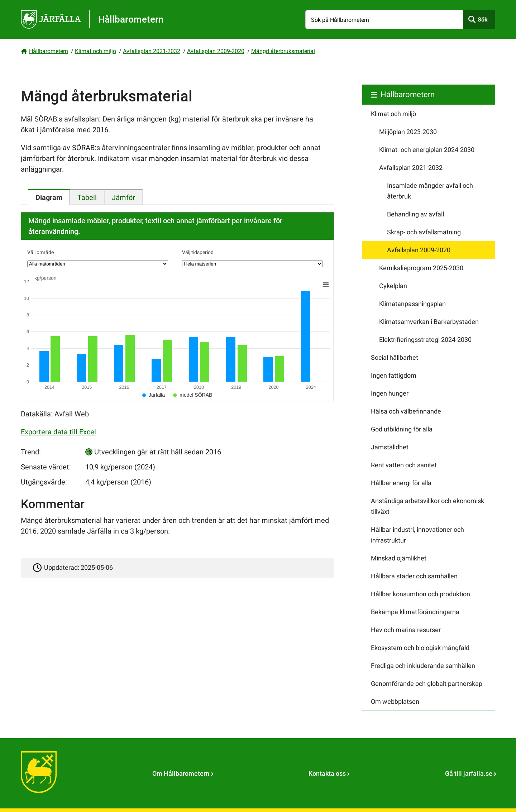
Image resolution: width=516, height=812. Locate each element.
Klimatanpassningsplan (412, 304)
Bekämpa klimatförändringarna (415, 612)
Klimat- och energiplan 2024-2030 (427, 150)
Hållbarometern (49, 51)
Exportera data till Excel (58, 432)
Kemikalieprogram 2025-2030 (421, 268)
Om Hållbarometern (181, 773)
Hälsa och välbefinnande (406, 411)
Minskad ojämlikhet (399, 558)
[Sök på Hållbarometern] (384, 20)
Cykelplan (393, 286)
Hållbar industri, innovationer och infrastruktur (417, 535)
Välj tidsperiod (198, 252)
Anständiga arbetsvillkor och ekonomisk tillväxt (427, 506)
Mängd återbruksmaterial (283, 51)
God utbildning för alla (402, 429)
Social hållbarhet (395, 357)
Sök (483, 20)
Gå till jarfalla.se (469, 773)
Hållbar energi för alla (401, 483)
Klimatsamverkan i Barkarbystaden (429, 322)
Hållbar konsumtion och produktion (421, 594)
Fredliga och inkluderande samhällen (423, 666)
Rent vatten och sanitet (404, 465)
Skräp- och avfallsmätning (424, 232)
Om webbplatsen (395, 701)
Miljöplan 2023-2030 (408, 132)
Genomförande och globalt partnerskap (427, 684)
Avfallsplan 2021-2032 (152, 51)
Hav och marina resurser (406, 630)
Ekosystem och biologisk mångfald (420, 648)
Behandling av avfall (415, 214)
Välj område (40, 252)
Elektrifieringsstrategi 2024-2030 (425, 340)
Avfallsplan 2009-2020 (216, 51)
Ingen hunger (390, 393)
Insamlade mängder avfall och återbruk (430, 191)
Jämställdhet (390, 447)
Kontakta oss (327, 773)
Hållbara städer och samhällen (414, 576)
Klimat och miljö (95, 51)
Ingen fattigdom (394, 375)
